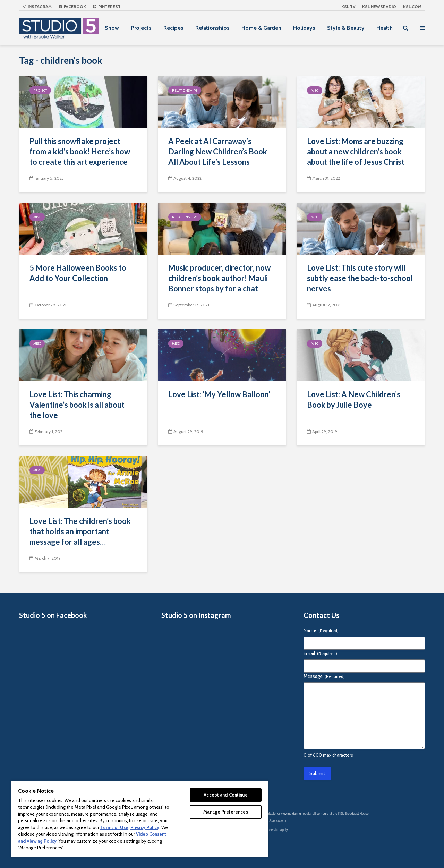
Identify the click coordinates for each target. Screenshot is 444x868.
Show (112, 28)
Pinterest (107, 6)
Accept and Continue (225, 795)
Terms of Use (114, 827)
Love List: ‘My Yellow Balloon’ (219, 394)
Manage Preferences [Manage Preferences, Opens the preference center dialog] (225, 812)
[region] (140, 819)
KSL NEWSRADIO (379, 6)
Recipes (173, 28)
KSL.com (412, 6)
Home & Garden (261, 28)
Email (320, 653)
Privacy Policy (145, 827)
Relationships (212, 28)
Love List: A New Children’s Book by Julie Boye (354, 399)
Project (40, 90)
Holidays (304, 28)
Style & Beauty (346, 28)
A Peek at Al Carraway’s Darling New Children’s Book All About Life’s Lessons (218, 151)
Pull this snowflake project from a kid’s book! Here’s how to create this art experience (80, 151)
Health (385, 28)
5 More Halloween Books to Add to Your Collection (78, 273)
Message (324, 676)
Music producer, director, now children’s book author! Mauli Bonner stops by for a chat (219, 278)
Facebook (72, 6)
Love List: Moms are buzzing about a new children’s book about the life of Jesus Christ (356, 151)
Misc (315, 90)
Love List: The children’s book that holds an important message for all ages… (80, 531)
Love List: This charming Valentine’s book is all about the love (77, 405)
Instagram (37, 6)
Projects (141, 28)
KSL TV (348, 6)
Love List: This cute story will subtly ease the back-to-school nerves (360, 278)
